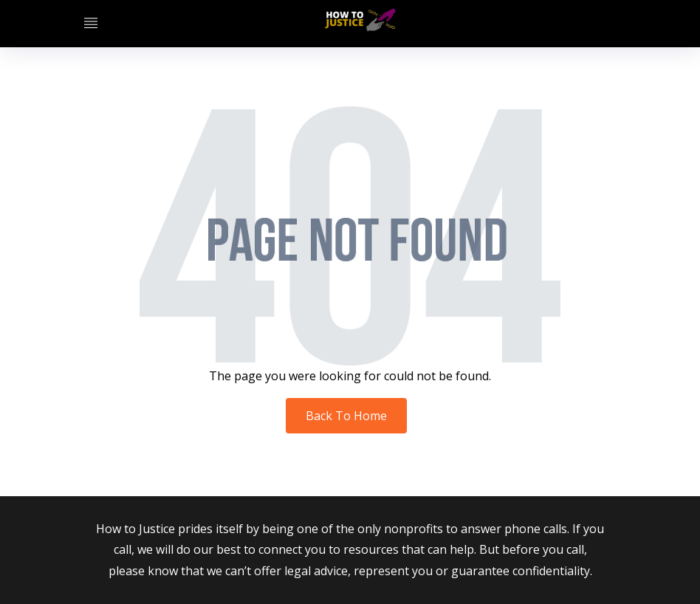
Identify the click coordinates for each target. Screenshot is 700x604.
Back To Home (346, 416)
